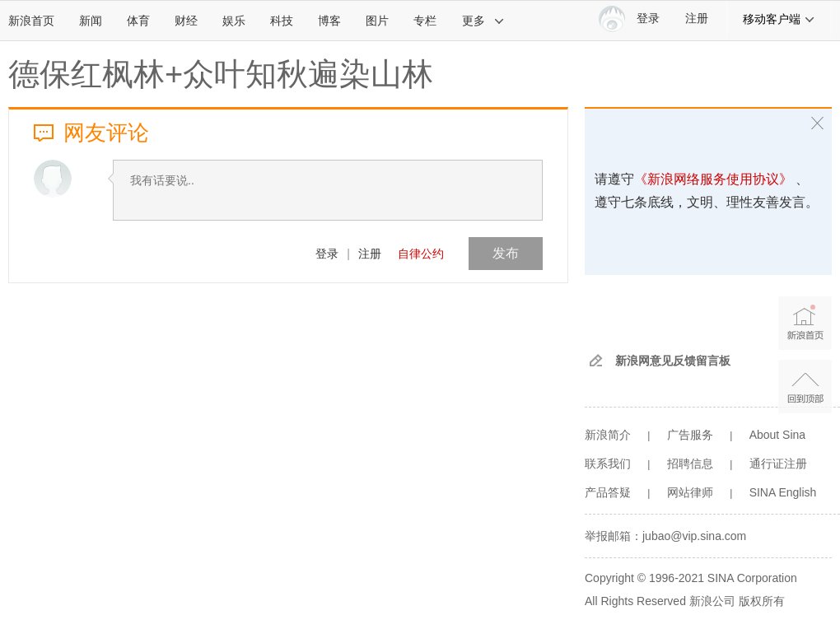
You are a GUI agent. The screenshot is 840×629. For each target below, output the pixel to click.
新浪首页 (31, 21)
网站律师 (690, 492)
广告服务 (690, 435)
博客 (329, 21)
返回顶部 (805, 387)
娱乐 (234, 21)
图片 (377, 21)
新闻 (91, 21)
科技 (282, 21)
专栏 (425, 21)
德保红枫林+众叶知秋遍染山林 (221, 74)
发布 (506, 253)
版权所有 (762, 601)
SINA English (783, 492)
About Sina (778, 435)
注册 (697, 19)
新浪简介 (608, 435)
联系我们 (608, 464)
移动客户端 (779, 19)
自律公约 (421, 254)
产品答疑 (608, 492)
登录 (327, 254)
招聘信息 (690, 464)
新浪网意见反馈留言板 (673, 361)
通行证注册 (778, 464)
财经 (186, 21)
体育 (138, 21)
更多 (483, 21)
